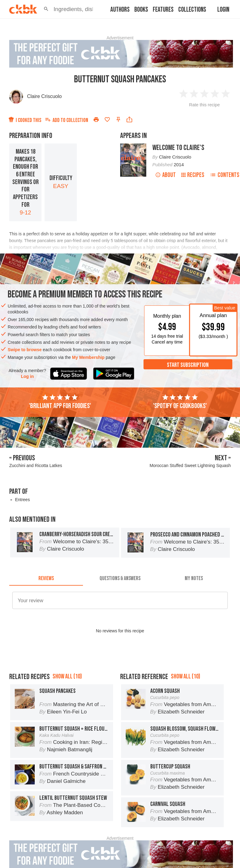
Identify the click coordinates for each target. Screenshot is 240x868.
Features (163, 10)
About (165, 175)
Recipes (193, 175)
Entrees (22, 500)
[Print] (96, 120)
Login (223, 10)
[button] (46, 9)
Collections (192, 10)
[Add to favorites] (107, 120)
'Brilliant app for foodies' (60, 402)
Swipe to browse (25, 350)
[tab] (46, 578)
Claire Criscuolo (44, 96)
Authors (120, 10)
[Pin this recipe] (118, 120)
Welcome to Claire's (178, 148)
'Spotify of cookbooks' (180, 402)
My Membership (88, 357)
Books (141, 10)
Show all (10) (67, 676)
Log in (27, 376)
